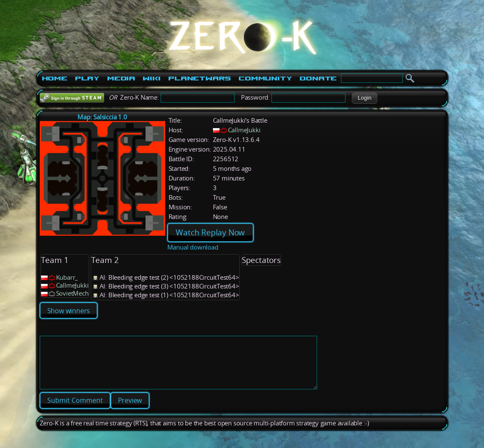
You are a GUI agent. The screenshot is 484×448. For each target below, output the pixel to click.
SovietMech (72, 293)
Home (55, 78)
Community (265, 78)
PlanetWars (200, 78)
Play (87, 78)
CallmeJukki (244, 130)
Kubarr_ (67, 277)
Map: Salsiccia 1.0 (102, 117)
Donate (318, 78)
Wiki (152, 78)
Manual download (193, 247)
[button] (365, 98)
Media (121, 78)
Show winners (69, 311)
